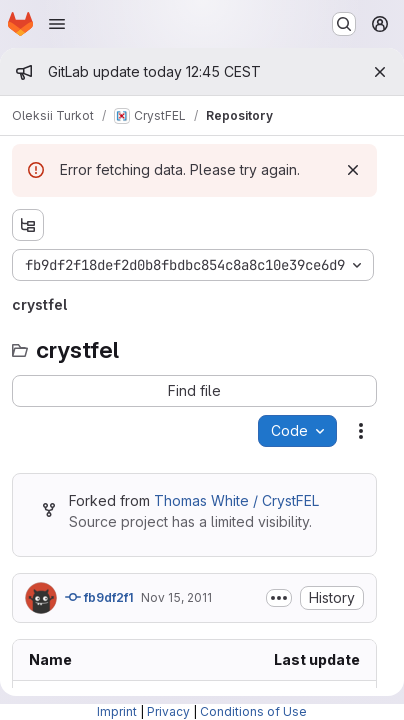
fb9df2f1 (99, 597)
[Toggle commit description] (279, 598)
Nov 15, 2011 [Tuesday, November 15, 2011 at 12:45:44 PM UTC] (176, 597)
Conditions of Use (253, 711)
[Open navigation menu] (57, 24)
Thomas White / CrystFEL (236, 500)
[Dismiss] (353, 170)
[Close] (380, 72)
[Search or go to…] (344, 24)
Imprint (117, 711)
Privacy (168, 711)
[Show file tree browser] (28, 225)
